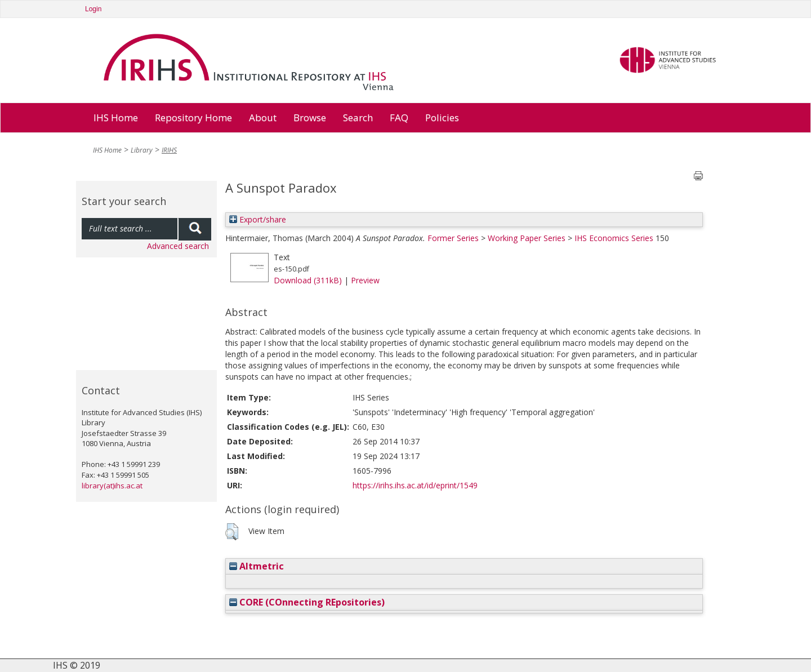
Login (93, 9)
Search (358, 117)
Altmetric (257, 566)
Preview (365, 280)
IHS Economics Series (614, 238)
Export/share (258, 219)
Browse (310, 117)
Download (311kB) (308, 280)
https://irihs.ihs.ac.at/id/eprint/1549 (415, 485)
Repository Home (193, 117)
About (263, 117)
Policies (442, 117)
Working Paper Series (527, 238)
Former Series (453, 238)
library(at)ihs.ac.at (112, 486)
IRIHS (169, 150)
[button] (232, 532)
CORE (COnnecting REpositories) (307, 602)
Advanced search (178, 246)
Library (142, 150)
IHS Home (116, 117)
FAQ (399, 117)
